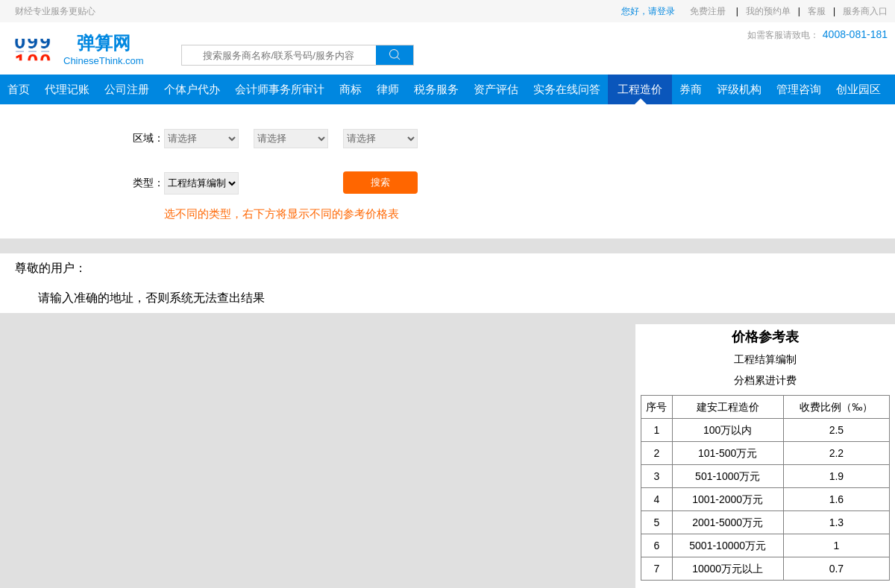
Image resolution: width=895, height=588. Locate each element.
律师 (388, 89)
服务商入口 (865, 11)
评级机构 (739, 89)
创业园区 (858, 89)
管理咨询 (799, 89)
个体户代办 (192, 89)
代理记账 (67, 89)
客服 (817, 11)
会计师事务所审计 (280, 89)
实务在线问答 (567, 89)
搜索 (380, 182)
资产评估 (496, 89)
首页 (19, 89)
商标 (351, 89)
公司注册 (127, 89)
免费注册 (709, 11)
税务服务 (436, 89)
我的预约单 (768, 11)
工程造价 (640, 94)
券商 (691, 89)
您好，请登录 (648, 11)
